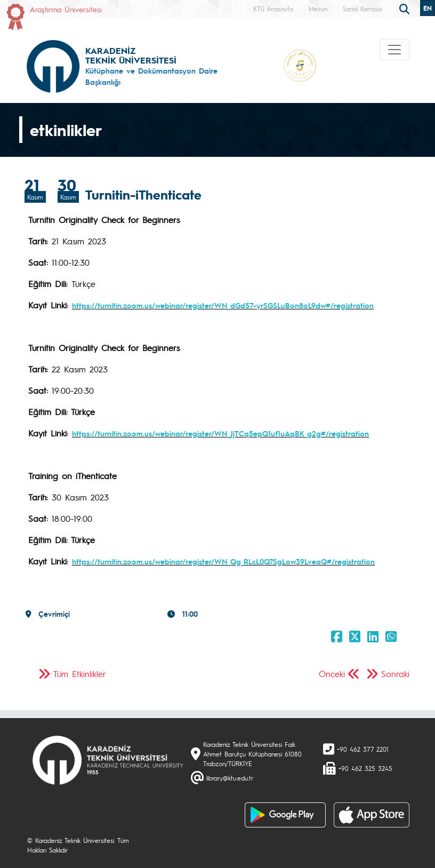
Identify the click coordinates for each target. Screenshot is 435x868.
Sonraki (395, 674)
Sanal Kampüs (362, 9)
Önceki (332, 674)
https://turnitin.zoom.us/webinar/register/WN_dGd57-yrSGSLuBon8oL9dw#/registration (223, 305)
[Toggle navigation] (394, 50)
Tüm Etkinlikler (80, 674)
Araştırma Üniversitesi (66, 9)
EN (428, 8)
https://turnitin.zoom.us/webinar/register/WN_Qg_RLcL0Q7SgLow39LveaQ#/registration (223, 561)
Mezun (318, 9)
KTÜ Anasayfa (273, 9)
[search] (406, 8)
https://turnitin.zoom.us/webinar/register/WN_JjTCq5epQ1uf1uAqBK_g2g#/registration (220, 433)
